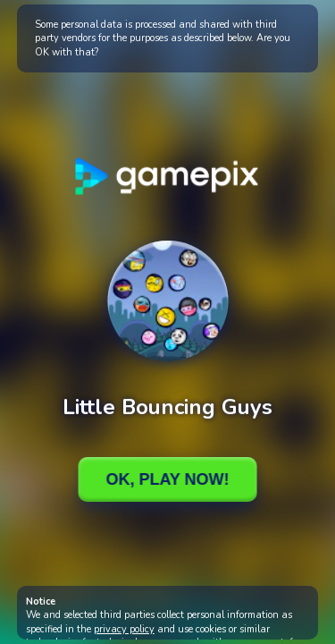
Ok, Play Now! (167, 479)
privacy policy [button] (124, 629)
